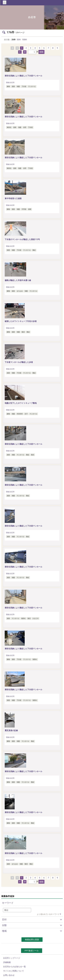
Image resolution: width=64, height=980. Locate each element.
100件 (25, 40)
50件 (19, 40)
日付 (4, 919)
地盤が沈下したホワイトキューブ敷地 (21, 403)
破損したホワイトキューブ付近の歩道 (21, 321)
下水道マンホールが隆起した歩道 (19, 362)
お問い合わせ (9, 975)
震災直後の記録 (12, 730)
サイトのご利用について (14, 971)
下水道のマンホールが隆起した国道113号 (22, 239)
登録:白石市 (10, 83)
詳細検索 (7, 962)
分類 (4, 925)
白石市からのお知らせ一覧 (14, 967)
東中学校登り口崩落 (13, 198)
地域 (4, 931)
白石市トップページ (12, 958)
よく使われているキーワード (48, 914)
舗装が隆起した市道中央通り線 (18, 280)
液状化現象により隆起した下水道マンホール (23, 76)
